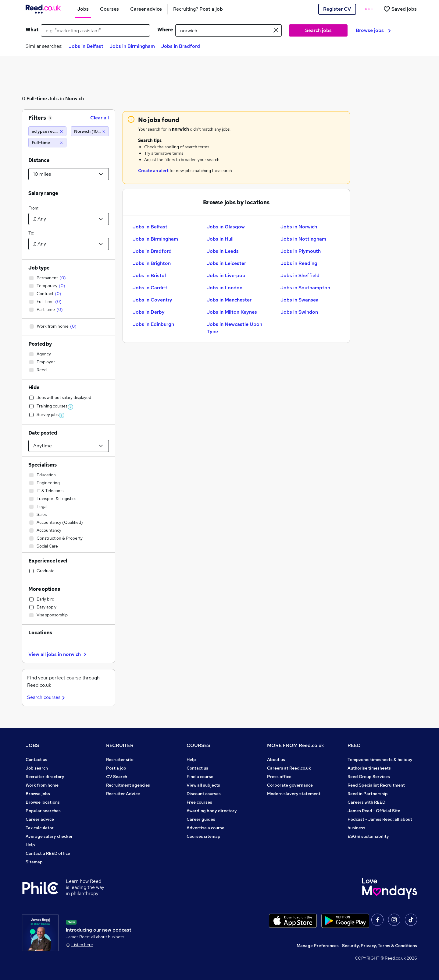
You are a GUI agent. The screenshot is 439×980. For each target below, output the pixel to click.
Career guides (201, 819)
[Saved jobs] (400, 9)
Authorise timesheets (369, 768)
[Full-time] (47, 143)
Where (165, 30)
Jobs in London (225, 288)
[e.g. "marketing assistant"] (95, 30)
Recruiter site (120, 760)
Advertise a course (205, 828)
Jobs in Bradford (180, 46)
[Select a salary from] (69, 219)
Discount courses (204, 794)
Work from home (42, 785)
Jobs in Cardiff (150, 288)
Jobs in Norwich (299, 227)
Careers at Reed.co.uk (289, 768)
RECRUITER (120, 745)
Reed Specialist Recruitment (376, 785)
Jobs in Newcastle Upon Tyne (234, 328)
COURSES (198, 745)
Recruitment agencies (128, 785)
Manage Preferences (318, 946)
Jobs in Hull (220, 239)
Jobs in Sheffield (300, 275)
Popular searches (43, 811)
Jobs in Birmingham (132, 46)
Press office (279, 777)
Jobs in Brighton (152, 263)
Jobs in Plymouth (301, 251)
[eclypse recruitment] (47, 131)
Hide (34, 388)
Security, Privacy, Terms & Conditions (380, 946)
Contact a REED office (48, 853)
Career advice (40, 819)
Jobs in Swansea (300, 300)
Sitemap (34, 862)
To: (31, 233)
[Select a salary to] (69, 244)
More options (44, 589)
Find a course (200, 777)
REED (354, 745)
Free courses (199, 802)
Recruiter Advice (123, 794)
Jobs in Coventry (152, 300)
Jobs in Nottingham (303, 239)
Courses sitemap (203, 836)
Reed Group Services (369, 777)
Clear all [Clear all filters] (100, 118)
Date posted (43, 433)
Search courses (47, 697)
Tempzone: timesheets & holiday (380, 760)
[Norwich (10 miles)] (90, 131)
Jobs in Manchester (229, 300)
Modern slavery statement (294, 794)
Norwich (75, 99)
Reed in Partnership (368, 794)
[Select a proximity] (69, 174)
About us (276, 760)
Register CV (337, 9)
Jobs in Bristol (149, 275)
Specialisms (43, 465)
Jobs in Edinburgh (153, 324)
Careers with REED (366, 802)
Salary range (43, 193)
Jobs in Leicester (226, 263)
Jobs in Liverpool (227, 275)
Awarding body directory (212, 811)
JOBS (32, 745)
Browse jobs (373, 30)
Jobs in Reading (299, 263)
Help (30, 845)
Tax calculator (40, 828)
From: (34, 208)
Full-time (37, 99)
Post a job (116, 768)
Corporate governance (290, 785)
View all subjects (203, 785)
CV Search (117, 777)
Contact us (36, 760)
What (32, 30)
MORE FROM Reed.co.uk (296, 745)
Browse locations (43, 802)
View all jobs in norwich (58, 654)
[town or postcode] (228, 30)
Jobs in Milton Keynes (232, 312)
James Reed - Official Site (374, 811)
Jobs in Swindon (299, 312)
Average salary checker (49, 836)
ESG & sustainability (368, 836)
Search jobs (318, 30)
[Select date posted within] (69, 446)
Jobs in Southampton (305, 288)
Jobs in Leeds (223, 251)
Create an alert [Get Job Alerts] (153, 171)
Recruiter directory (45, 777)
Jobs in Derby (149, 312)
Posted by (40, 344)
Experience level (48, 561)
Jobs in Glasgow (226, 227)
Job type (39, 268)
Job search (37, 768)
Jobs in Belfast (86, 46)
